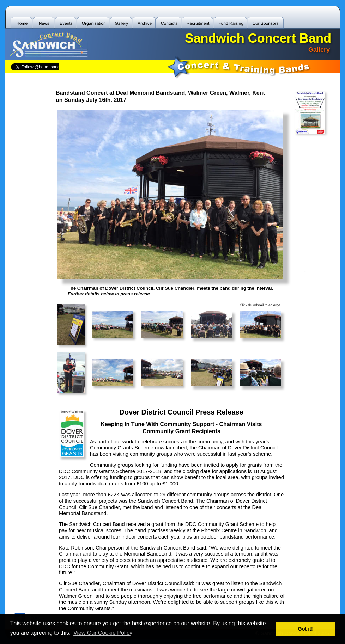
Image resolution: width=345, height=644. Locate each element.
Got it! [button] (305, 629)
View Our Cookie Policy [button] (103, 633)
